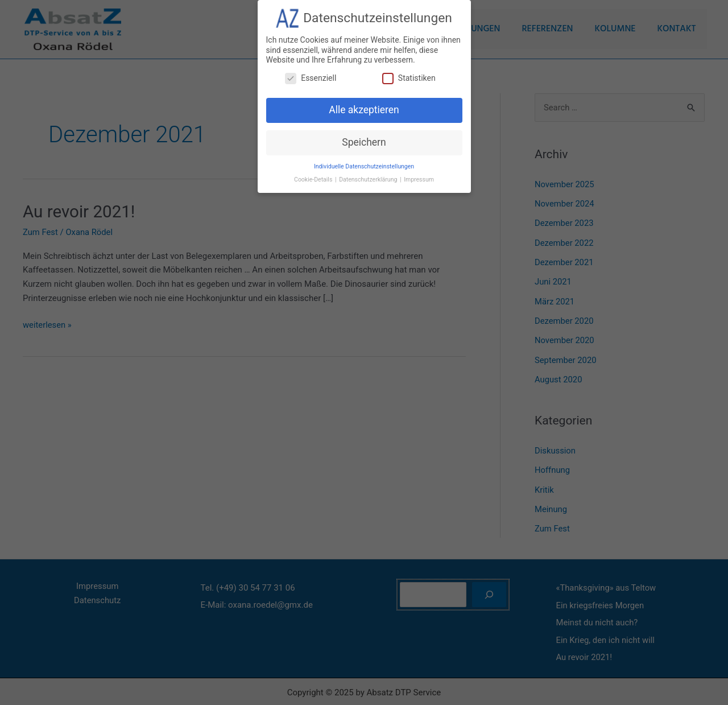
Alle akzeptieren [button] (364, 105)
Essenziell (311, 73)
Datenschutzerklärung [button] (369, 175)
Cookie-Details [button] (314, 175)
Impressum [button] (419, 175)
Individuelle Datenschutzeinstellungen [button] (364, 162)
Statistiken (409, 73)
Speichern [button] (364, 138)
